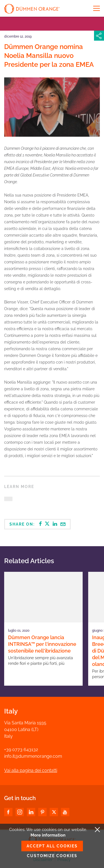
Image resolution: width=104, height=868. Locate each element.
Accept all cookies (52, 846)
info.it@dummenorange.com (33, 756)
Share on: (37, 524)
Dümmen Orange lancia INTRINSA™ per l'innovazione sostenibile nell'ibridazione (42, 644)
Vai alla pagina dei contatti (31, 770)
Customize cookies (52, 856)
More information (48, 835)
